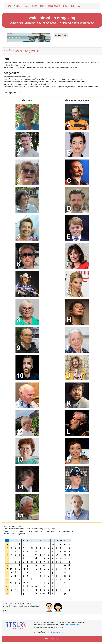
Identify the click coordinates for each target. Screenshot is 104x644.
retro (42, 6)
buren (34, 6)
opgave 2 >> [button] (61, 35)
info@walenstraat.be (56, 632)
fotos (26, 6)
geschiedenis (54, 6)
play (65, 6)
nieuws (17, 6)
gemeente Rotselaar (72, 625)
